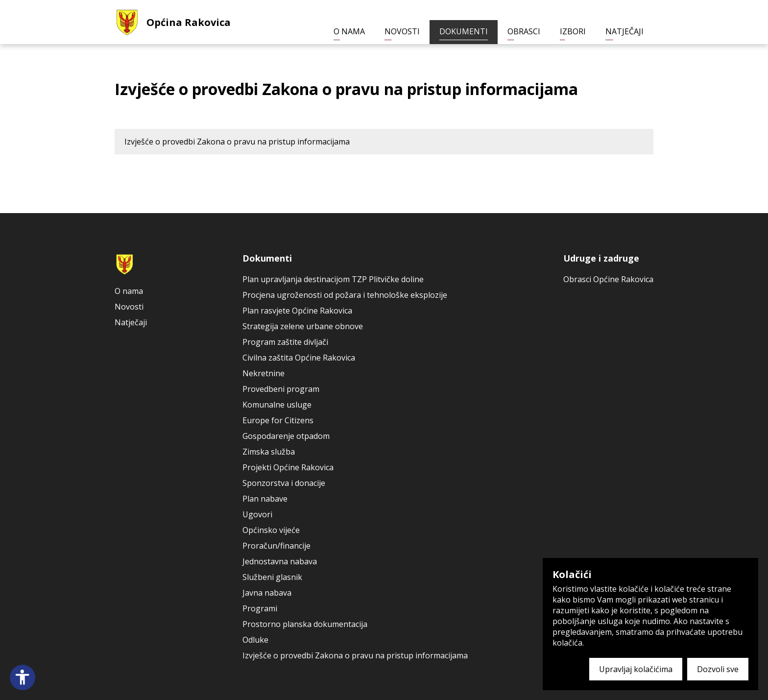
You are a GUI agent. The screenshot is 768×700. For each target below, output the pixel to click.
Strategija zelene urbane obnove (303, 326)
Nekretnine (264, 373)
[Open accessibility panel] (23, 677)
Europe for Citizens (278, 420)
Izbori (573, 31)
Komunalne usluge (277, 405)
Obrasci (524, 31)
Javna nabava (267, 593)
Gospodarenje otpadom (286, 436)
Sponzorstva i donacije (284, 483)
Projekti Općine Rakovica (288, 467)
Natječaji (624, 31)
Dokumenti (464, 31)
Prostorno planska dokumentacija (305, 624)
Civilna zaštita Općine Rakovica (299, 358)
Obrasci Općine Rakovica (608, 279)
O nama (349, 31)
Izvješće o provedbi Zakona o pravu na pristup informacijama (237, 142)
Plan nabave (265, 499)
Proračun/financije (276, 546)
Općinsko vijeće (271, 530)
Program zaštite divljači (285, 342)
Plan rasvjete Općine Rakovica (297, 311)
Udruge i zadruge (601, 258)
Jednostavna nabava (280, 561)
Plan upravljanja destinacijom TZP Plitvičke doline (333, 279)
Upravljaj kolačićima (636, 669)
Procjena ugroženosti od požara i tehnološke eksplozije (345, 295)
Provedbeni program (281, 389)
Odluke (255, 640)
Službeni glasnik (272, 577)
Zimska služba (269, 452)
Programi (260, 608)
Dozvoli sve (718, 669)
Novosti (402, 31)
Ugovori (257, 514)
